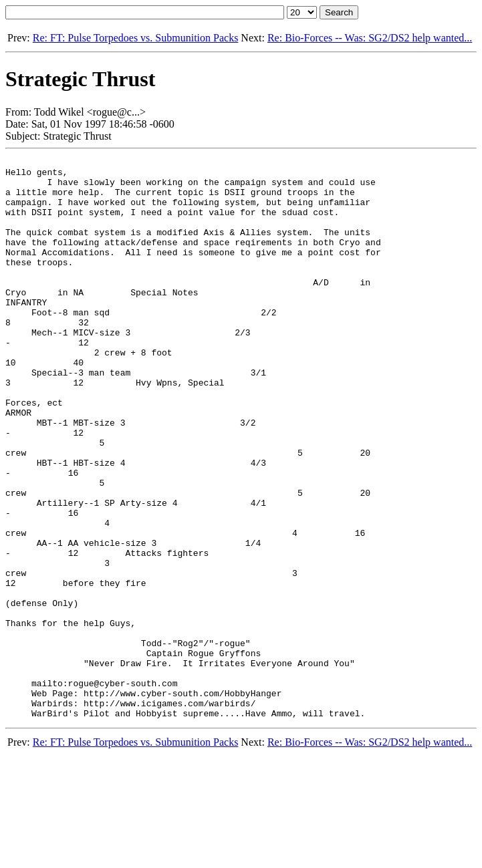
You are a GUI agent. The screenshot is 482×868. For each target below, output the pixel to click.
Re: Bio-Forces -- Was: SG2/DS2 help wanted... (370, 38)
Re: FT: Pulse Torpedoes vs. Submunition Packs (136, 38)
